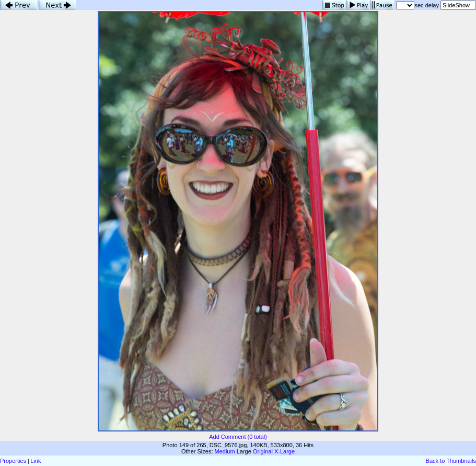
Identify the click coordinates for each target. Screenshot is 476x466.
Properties (13, 461)
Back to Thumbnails (451, 461)
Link (36, 461)
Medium (225, 451)
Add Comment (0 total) (238, 437)
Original (263, 451)
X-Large (285, 451)
